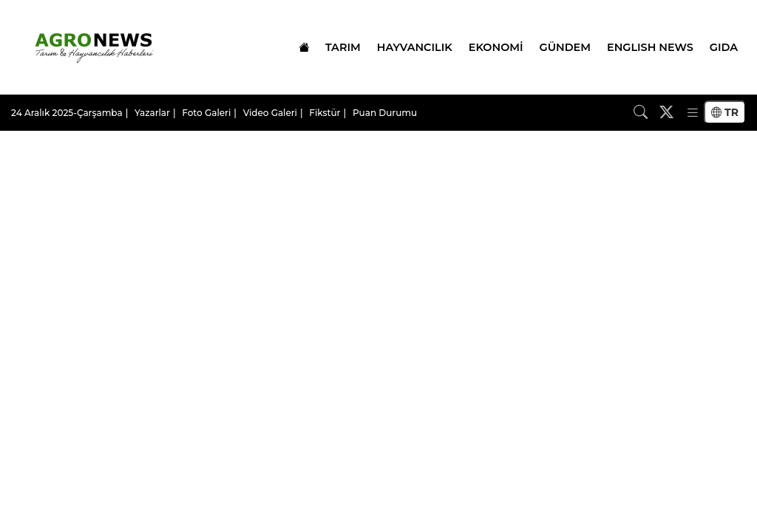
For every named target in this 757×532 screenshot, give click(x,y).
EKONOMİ (496, 47)
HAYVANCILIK (415, 47)
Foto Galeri (206, 113)
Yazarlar (152, 113)
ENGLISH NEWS (650, 47)
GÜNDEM (565, 47)
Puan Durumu (385, 113)
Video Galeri (270, 113)
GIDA (724, 47)
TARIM (343, 47)
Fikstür (325, 113)
